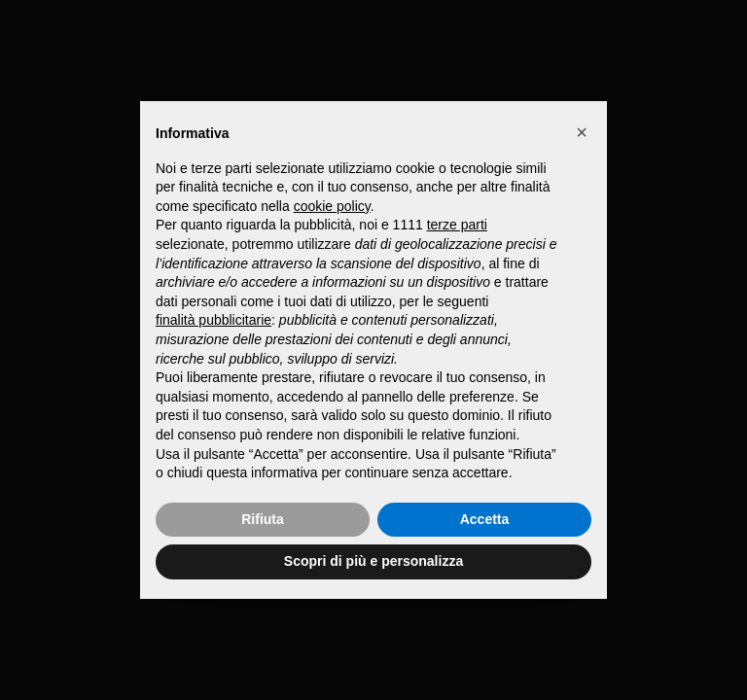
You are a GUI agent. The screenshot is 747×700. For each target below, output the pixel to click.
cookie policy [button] (332, 206)
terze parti (457, 225)
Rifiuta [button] (263, 519)
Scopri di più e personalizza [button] (373, 561)
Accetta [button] (485, 519)
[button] (582, 132)
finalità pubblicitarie (213, 320)
